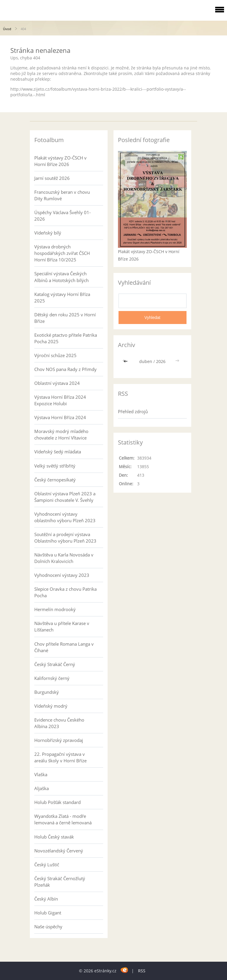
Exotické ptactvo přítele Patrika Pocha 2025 (66, 338)
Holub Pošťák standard (57, 802)
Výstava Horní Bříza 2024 (60, 417)
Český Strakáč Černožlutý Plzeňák (60, 882)
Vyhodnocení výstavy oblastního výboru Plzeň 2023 (65, 517)
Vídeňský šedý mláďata (58, 452)
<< (126, 361)
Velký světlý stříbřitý (55, 466)
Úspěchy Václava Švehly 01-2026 (63, 216)
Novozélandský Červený (59, 851)
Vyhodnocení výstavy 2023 (62, 575)
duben (146, 361)
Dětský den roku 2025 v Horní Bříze (65, 318)
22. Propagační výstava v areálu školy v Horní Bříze (60, 757)
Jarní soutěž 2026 (52, 178)
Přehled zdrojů (133, 411)
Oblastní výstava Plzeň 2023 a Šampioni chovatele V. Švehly (65, 497)
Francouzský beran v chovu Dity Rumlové (62, 195)
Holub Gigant (48, 913)
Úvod (7, 29)
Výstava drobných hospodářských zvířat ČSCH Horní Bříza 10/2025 (62, 253)
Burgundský (47, 692)
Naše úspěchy (48, 927)
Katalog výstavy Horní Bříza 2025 (62, 297)
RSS (142, 971)
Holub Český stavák (54, 837)
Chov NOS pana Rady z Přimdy (65, 369)
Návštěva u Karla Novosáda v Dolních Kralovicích (64, 558)
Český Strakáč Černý (55, 664)
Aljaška (42, 788)
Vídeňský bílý (48, 233)
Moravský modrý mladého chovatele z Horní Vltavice (61, 434)
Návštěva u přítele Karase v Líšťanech (62, 626)
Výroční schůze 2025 (55, 355)
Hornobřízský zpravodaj (59, 740)
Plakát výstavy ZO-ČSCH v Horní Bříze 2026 (60, 161)
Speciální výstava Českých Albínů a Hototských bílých (61, 277)
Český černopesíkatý (55, 480)
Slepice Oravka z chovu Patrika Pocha (65, 592)
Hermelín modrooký (55, 609)
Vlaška (41, 774)
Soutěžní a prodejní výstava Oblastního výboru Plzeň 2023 (65, 538)
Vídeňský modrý (51, 706)
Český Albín (46, 899)
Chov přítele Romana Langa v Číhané (64, 647)
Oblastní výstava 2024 (57, 383)
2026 (161, 361)
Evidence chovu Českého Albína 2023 (59, 723)
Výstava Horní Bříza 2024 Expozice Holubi (60, 400)
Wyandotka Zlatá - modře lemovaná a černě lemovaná (63, 819)
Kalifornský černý (52, 678)
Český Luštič (47, 865)
